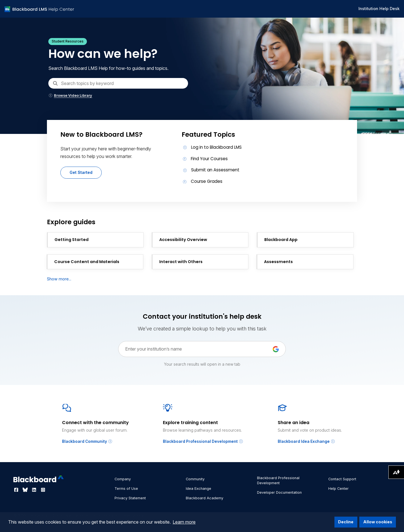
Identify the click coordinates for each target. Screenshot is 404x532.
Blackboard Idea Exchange (306, 441)
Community (195, 479)
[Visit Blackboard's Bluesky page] (26, 490)
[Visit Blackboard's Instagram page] (43, 490)
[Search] (118, 83)
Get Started (81, 172)
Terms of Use (126, 489)
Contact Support (342, 479)
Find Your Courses (209, 159)
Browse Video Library (70, 95)
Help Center (338, 489)
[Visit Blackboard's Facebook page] (17, 490)
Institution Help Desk (379, 9)
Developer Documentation (279, 492)
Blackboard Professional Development (203, 441)
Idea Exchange (199, 489)
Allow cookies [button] (378, 522)
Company (123, 479)
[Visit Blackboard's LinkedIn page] (35, 490)
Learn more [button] (184, 522)
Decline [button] (346, 522)
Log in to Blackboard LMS (216, 147)
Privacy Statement (130, 498)
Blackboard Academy (205, 498)
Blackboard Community (87, 441)
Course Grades (207, 181)
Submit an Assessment (215, 170)
